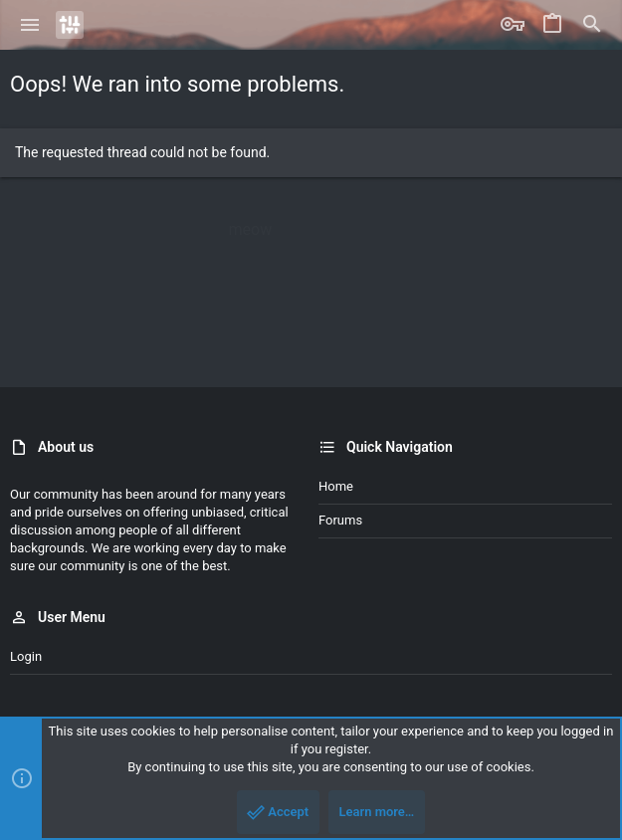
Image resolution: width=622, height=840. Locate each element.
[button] (30, 25)
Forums (340, 520)
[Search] (592, 25)
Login (26, 656)
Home (336, 486)
